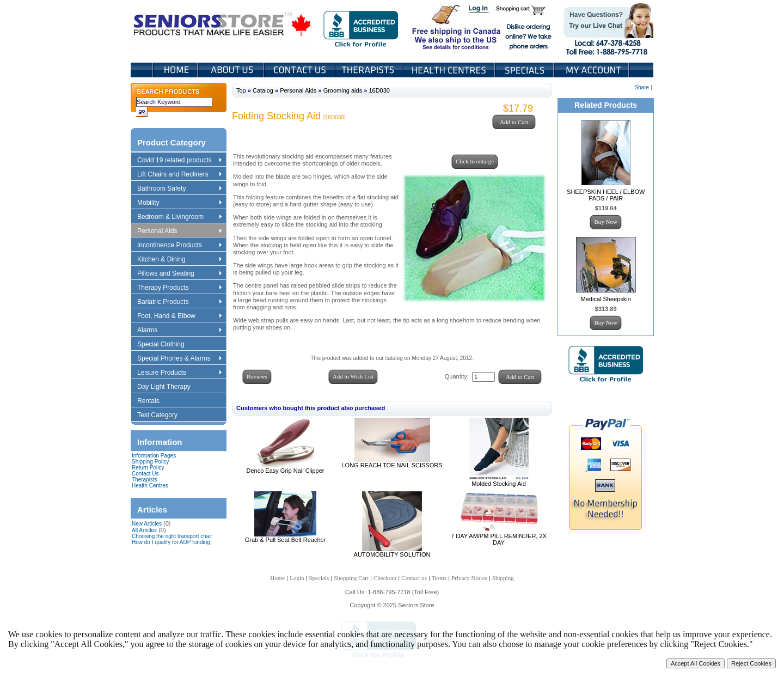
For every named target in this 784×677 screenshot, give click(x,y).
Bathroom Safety (179, 189)
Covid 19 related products (180, 161)
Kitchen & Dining (179, 260)
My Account (592, 70)
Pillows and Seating (179, 274)
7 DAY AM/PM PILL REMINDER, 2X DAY (499, 539)
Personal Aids (179, 231)
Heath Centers (450, 70)
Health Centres (150, 486)
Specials (525, 70)
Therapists (369, 70)
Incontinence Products (179, 246)
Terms (439, 578)
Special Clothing (166, 345)
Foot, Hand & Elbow (179, 316)
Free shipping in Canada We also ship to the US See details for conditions (434, 27)
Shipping (503, 578)
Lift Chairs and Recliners (179, 175)
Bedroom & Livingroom (179, 217)
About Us (232, 70)
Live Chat (605, 27)
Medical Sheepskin (606, 299)
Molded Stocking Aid (499, 484)
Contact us (414, 578)
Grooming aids (343, 90)
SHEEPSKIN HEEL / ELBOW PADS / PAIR (606, 195)
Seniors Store (223, 27)
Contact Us (300, 70)
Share (642, 87)
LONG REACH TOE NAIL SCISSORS (392, 465)
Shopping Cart (525, 10)
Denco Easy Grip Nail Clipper (285, 471)
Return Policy (148, 468)
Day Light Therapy (169, 387)
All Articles (144, 530)
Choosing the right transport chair (172, 536)
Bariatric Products (179, 302)
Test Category (163, 416)
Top (241, 90)
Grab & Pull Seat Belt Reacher (286, 540)
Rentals (154, 401)
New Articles (147, 524)
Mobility (179, 203)
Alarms (179, 331)
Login (479, 10)
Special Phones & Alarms (180, 359)
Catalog (263, 90)
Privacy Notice (469, 578)
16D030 (379, 90)
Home (176, 70)
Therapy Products (179, 288)
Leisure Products (179, 373)
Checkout (385, 578)
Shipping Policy (150, 462)
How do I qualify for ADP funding (171, 542)
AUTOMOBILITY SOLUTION (392, 554)
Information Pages (154, 456)
